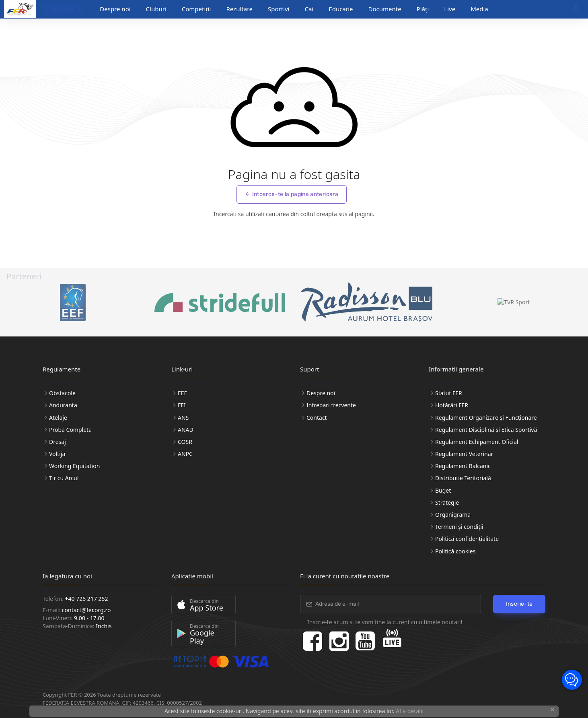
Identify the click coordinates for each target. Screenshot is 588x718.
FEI (182, 405)
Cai (309, 9)
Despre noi (115, 9)
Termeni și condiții (459, 527)
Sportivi (279, 9)
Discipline (60, 9)
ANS (183, 418)
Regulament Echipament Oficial (477, 442)
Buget (443, 490)
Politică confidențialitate (467, 539)
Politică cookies (455, 551)
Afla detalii (410, 711)
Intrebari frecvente (331, 405)
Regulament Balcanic (463, 466)
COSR (185, 442)
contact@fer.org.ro (86, 610)
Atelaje (58, 418)
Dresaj (58, 442)
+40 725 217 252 (87, 599)
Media (479, 9)
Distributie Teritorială (463, 478)
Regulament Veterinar (464, 454)
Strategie (447, 502)
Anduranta (63, 405)
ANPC (185, 454)
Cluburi (156, 9)
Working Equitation (74, 466)
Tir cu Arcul (64, 478)
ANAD (186, 430)
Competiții (196, 9)
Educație (341, 9)
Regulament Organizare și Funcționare (486, 418)
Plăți (423, 9)
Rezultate (239, 9)
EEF (182, 393)
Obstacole (62, 393)
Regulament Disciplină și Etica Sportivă (486, 430)
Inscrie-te (519, 604)
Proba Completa (70, 430)
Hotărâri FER (452, 405)
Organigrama (453, 515)
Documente (385, 9)
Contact (317, 418)
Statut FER (449, 393)
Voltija (57, 454)
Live (450, 9)
